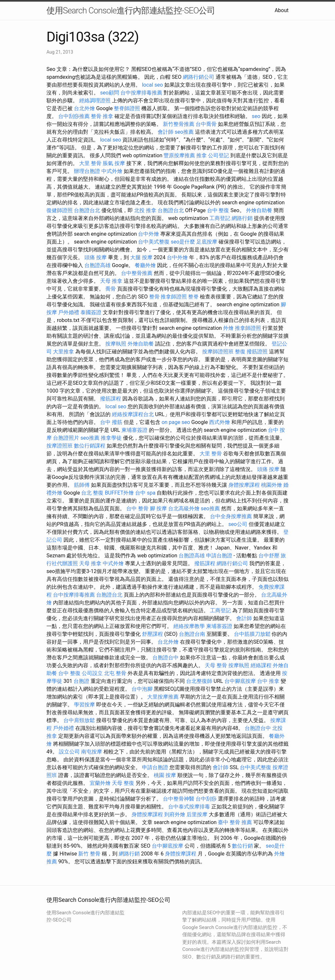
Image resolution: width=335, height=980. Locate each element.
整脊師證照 (127, 108)
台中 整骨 (137, 508)
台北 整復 (92, 493)
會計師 (166, 132)
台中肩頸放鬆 (79, 720)
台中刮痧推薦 (74, 116)
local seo (152, 85)
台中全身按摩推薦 (231, 516)
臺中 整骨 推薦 (235, 822)
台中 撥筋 (111, 422)
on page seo (176, 422)
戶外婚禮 (69, 312)
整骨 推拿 (102, 116)
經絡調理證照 (95, 101)
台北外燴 (84, 108)
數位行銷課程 (90, 446)
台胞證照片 (66, 438)
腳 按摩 (158, 508)
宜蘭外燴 (100, 783)
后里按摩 (197, 814)
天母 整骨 (216, 665)
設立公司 (69, 752)
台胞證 (81, 681)
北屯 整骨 (115, 673)
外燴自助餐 (259, 210)
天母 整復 (123, 783)
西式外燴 (220, 422)
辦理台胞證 (87, 171)
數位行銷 (242, 846)
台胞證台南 (192, 634)
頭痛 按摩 (96, 257)
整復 (240, 352)
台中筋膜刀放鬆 (252, 634)
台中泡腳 (142, 689)
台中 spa (145, 493)
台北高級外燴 (184, 508)
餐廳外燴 (145, 265)
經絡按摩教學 (189, 626)
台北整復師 (199, 681)
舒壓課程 (152, 634)
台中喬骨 (206, 124)
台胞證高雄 (97, 265)
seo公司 (238, 524)
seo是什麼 (183, 242)
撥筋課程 (111, 399)
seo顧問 (110, 93)
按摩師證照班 (218, 352)
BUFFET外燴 (119, 493)
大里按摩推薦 (163, 697)
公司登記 (219, 155)
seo (256, 116)
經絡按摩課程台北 (133, 414)
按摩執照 (116, 344)
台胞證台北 (87, 210)
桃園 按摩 (165, 775)
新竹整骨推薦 (179, 124)
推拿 (202, 155)
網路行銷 (242, 218)
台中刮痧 (206, 799)
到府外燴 (175, 814)
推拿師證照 (174, 297)
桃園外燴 (272, 485)
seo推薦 (184, 132)
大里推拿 (63, 352)
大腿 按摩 (141, 257)
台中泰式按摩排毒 (189, 807)
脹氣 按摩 (114, 163)
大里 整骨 (90, 163)
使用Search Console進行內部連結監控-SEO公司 (131, 10)
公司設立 (92, 673)
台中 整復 (218, 210)
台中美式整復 (154, 242)
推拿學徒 (111, 438)
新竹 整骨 (89, 854)
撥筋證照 (257, 352)
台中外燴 (149, 234)
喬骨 (111, 289)
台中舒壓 (269, 556)
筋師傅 (82, 485)
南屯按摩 (92, 752)
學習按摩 (84, 705)
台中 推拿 (268, 681)
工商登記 (220, 218)
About (282, 10)
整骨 (154, 297)
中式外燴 (112, 171)
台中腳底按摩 (240, 681)
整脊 (193, 297)
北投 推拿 (145, 210)
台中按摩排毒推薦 (141, 93)
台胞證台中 (166, 658)
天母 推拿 (111, 281)
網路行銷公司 (199, 77)
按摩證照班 (60, 446)
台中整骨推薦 (137, 273)
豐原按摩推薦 (179, 155)
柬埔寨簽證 (134, 430)
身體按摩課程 (244, 485)
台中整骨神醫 (179, 799)
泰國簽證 (91, 312)
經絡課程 (261, 665)
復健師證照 (60, 210)
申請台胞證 (219, 556)
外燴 (228, 328)
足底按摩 (207, 242)
